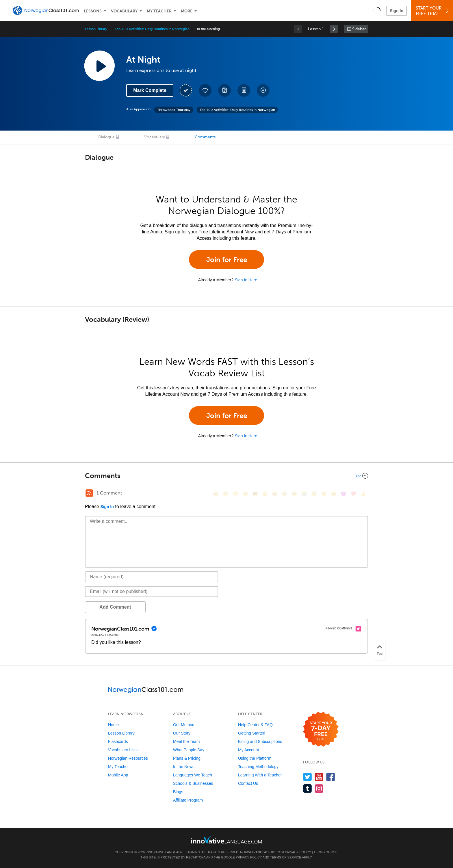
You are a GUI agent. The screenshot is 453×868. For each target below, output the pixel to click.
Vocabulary (124, 11)
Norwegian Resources (128, 758)
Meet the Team (186, 741)
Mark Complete (150, 90)
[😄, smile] (216, 494)
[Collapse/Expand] (226, 476)
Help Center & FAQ (255, 725)
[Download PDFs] (244, 90)
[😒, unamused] (245, 494)
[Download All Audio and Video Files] (263, 90)
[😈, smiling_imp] (344, 494)
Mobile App (118, 775)
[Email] (152, 592)
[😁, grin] (235, 494)
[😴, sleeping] (324, 494)
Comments (205, 137)
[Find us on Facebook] (331, 777)
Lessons (93, 11)
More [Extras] (187, 11)
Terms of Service (286, 857)
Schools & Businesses (193, 783)
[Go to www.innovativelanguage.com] (226, 840)
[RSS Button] (89, 493)
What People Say (189, 750)
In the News (184, 767)
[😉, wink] (294, 494)
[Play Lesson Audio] (99, 66)
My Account (248, 750)
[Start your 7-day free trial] (321, 729)
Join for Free (227, 260)
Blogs (178, 792)
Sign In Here (246, 280)
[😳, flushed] (226, 494)
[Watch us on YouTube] (319, 777)
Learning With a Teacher (260, 775)
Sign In (397, 11)
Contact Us (248, 783)
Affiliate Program (188, 800)
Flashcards (118, 741)
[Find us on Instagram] (319, 788)
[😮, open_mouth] (334, 494)
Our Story (182, 733)
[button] (377, 10)
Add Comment (115, 607)
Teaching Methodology (258, 767)
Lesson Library (96, 29)
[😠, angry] (265, 494)
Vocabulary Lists (123, 750)
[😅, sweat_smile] (285, 494)
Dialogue (106, 137)
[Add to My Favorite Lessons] (205, 90)
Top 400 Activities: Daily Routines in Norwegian (152, 29)
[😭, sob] (304, 494)
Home (113, 725)
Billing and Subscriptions (260, 741)
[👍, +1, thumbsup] (363, 494)
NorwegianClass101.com (262, 852)
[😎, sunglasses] (255, 494)
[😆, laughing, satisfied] (275, 494)
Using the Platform (255, 758)
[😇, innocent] (314, 494)
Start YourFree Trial (433, 11)
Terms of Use (325, 852)
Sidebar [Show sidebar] (359, 29)
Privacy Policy (298, 852)
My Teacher (159, 11)
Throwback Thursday (174, 110)
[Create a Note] (224, 90)
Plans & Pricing (187, 758)
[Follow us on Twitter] (308, 777)
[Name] (152, 577)
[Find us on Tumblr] (308, 788)
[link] (334, 29)
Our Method (184, 725)
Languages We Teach (193, 775)
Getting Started (252, 733)
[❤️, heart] (353, 494)
